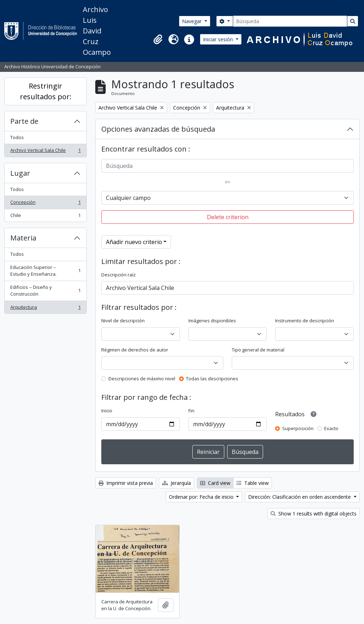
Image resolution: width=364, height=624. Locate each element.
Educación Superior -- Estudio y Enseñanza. (45, 271)
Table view (253, 483)
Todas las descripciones (212, 379)
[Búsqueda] (290, 21)
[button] (158, 39)
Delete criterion (228, 217)
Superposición (298, 428)
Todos (17, 137)
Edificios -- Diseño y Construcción (45, 291)
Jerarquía (176, 483)
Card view (215, 483)
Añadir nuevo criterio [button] (134, 242)
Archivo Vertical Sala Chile (45, 152)
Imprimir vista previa (126, 483)
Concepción (45, 204)
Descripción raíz (119, 275)
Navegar (192, 21)
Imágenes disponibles (212, 321)
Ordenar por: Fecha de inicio (202, 497)
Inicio (107, 411)
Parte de (24, 121)
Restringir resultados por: (46, 91)
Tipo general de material (258, 350)
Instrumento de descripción (305, 321)
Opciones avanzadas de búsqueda (158, 129)
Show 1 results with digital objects (314, 514)
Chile (45, 217)
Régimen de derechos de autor (135, 350)
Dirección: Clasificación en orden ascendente (300, 497)
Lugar (20, 173)
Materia (23, 238)
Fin (191, 411)
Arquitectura (45, 309)
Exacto (331, 428)
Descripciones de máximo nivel (142, 379)
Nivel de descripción (123, 321)
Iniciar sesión (219, 39)
